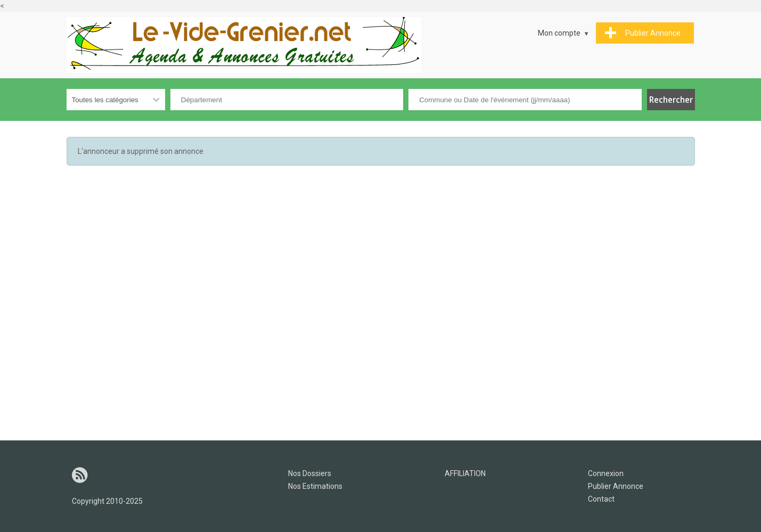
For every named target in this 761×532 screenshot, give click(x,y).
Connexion (606, 473)
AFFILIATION (465, 473)
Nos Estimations (315, 486)
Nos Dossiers (310, 473)
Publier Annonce (616, 486)
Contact (601, 499)
